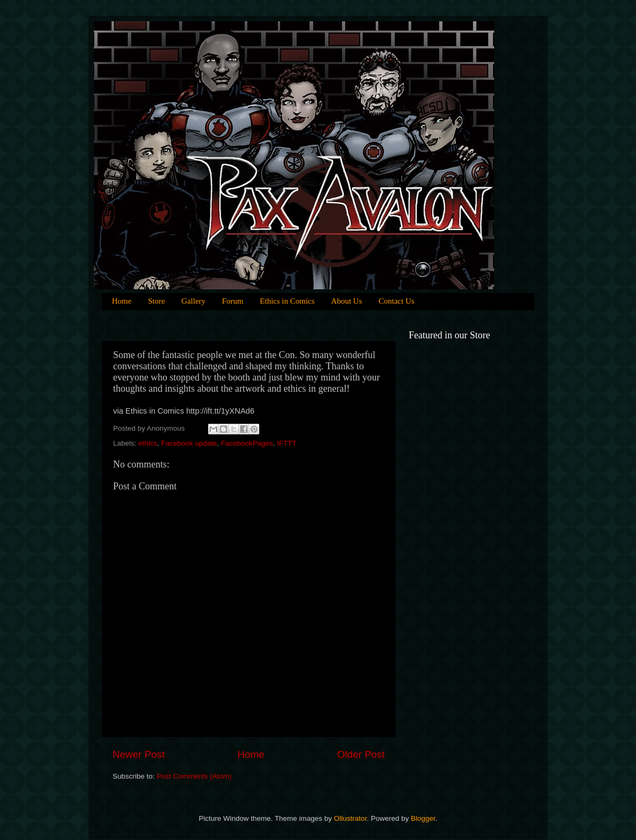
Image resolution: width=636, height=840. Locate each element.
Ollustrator (351, 818)
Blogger (423, 818)
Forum (233, 301)
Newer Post (139, 754)
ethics (148, 443)
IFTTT (287, 443)
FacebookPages (247, 443)
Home (122, 301)
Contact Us (397, 301)
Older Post (361, 754)
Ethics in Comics (287, 301)
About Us (347, 301)
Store (156, 301)
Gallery (193, 301)
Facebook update (189, 443)
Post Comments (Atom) (194, 776)
